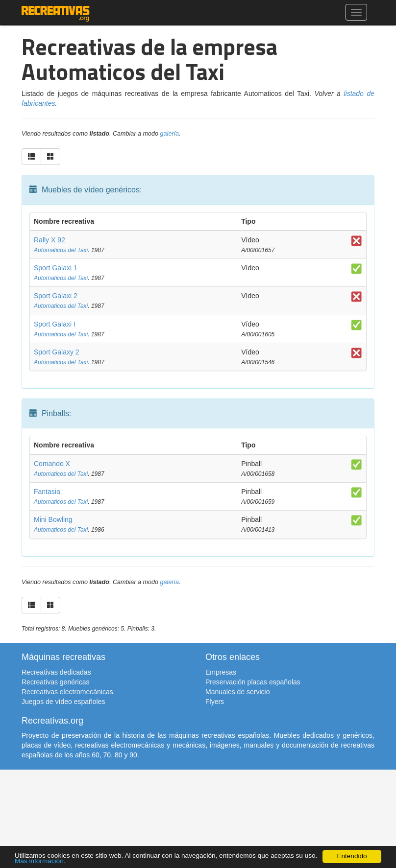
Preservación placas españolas (253, 682)
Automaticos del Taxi (61, 250)
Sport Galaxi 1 (56, 268)
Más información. (40, 861)
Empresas (221, 672)
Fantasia (47, 492)
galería (170, 134)
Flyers (215, 702)
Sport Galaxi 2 (56, 296)
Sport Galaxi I (55, 324)
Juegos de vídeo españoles (63, 702)
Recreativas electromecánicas (67, 692)
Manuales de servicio (238, 692)
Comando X (52, 464)
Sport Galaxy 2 (57, 352)
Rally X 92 (49, 240)
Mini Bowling (53, 519)
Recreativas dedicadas (56, 672)
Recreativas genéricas (56, 682)
